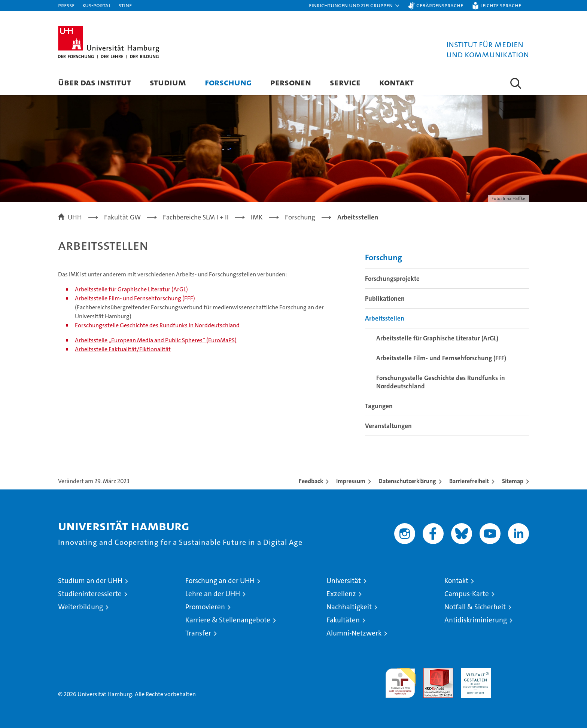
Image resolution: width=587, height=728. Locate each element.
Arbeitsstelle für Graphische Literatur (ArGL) (131, 289)
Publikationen (385, 298)
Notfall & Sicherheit (475, 607)
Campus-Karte (467, 594)
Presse (66, 5)
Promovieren (205, 607)
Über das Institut (95, 82)
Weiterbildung (80, 607)
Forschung (228, 82)
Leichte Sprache (501, 5)
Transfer (198, 633)
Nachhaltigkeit (349, 607)
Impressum (351, 481)
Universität (344, 581)
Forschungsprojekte (392, 279)
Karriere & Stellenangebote (228, 620)
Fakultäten (343, 620)
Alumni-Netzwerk (354, 633)
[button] (355, 6)
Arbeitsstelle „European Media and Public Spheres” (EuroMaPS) (156, 340)
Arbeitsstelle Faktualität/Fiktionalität (123, 349)
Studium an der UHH (90, 581)
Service (345, 82)
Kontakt (396, 82)
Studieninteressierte (90, 594)
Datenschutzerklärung (407, 481)
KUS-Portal (97, 5)
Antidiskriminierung (476, 620)
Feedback (311, 481)
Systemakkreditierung (514, 672)
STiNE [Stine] (125, 5)
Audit (430, 672)
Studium (168, 82)
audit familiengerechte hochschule (400, 680)
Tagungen (379, 406)
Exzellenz (341, 594)
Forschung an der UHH (220, 581)
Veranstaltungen (388, 426)
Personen (291, 82)
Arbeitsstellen (385, 318)
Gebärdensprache (440, 5)
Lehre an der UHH (213, 594)
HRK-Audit (474, 672)
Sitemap (513, 481)
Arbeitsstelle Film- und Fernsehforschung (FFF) (135, 298)
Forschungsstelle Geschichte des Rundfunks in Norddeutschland (157, 325)
